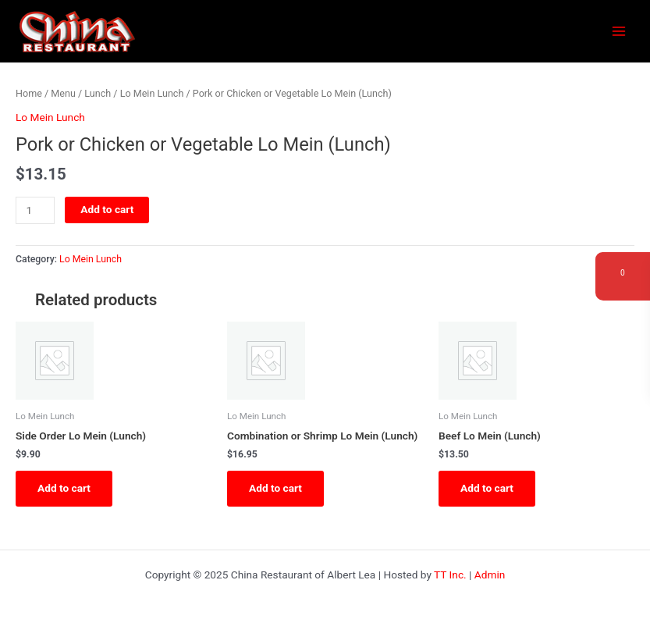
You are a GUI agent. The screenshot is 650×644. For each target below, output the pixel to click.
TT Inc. (450, 575)
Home (29, 93)
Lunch (98, 93)
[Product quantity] (35, 210)
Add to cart (107, 209)
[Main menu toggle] (619, 32)
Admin (490, 575)
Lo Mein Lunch (152, 93)
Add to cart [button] (64, 488)
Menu (63, 93)
